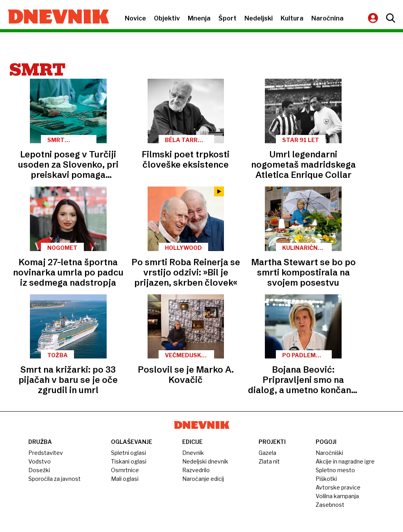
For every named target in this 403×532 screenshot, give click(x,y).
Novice (135, 18)
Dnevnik (193, 453)
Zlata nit (269, 461)
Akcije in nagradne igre (345, 461)
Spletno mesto (335, 470)
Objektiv (167, 18)
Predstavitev (46, 453)
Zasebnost (330, 505)
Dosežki (39, 470)
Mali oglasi (125, 479)
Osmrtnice (125, 470)
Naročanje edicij (203, 479)
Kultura (292, 18)
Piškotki (326, 479)
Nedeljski (259, 18)
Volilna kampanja (337, 496)
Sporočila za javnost (55, 479)
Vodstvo (40, 461)
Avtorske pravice (338, 487)
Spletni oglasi (128, 453)
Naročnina (327, 18)
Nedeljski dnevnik (205, 461)
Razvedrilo (196, 470)
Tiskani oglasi (129, 461)
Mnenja (199, 18)
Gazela (267, 453)
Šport (227, 18)
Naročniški (329, 453)
